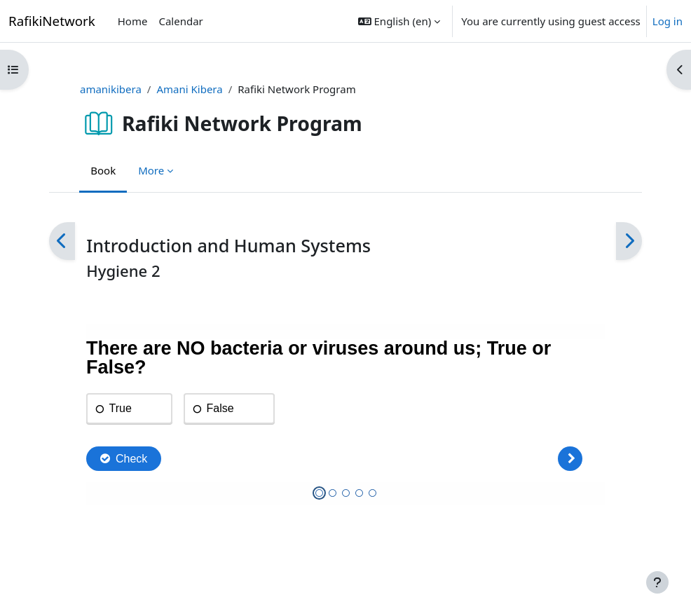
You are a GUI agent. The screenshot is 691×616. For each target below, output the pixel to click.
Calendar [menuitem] (180, 21)
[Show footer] (657, 582)
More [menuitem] (151, 170)
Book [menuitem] (103, 170)
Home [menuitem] (133, 21)
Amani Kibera (189, 89)
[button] (399, 21)
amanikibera (111, 89)
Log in (668, 21)
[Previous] (62, 241)
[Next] (629, 241)
